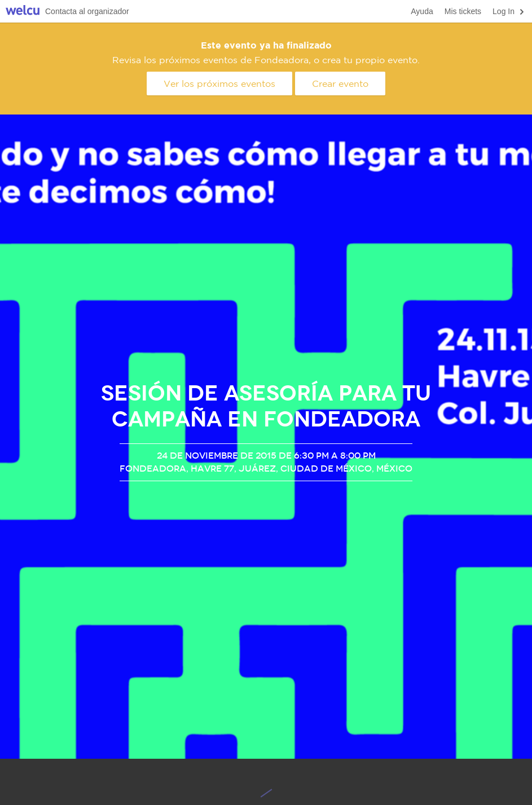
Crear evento (340, 83)
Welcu (23, 12)
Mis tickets (463, 11)
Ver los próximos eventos (219, 83)
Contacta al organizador (87, 11)
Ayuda (422, 11)
